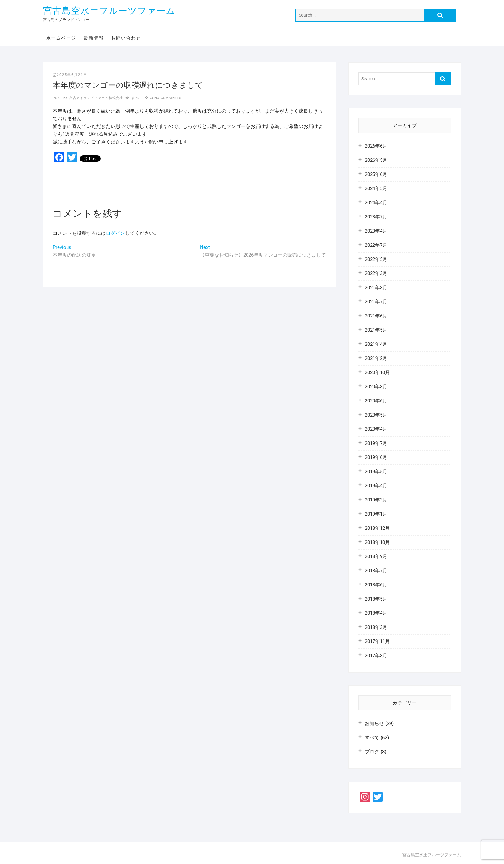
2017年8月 (376, 656)
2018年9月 (376, 556)
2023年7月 (376, 217)
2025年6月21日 (70, 75)
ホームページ (61, 38)
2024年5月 (376, 188)
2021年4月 (376, 344)
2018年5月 (376, 599)
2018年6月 (376, 585)
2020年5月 (376, 415)
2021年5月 (376, 330)
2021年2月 (376, 358)
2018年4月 (376, 613)
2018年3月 (376, 627)
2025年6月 (376, 174)
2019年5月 (376, 472)
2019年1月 (376, 514)
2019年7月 (376, 443)
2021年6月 (376, 316)
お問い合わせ (126, 38)
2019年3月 (376, 500)
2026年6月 (376, 146)
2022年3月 (376, 273)
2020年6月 (376, 401)
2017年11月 (377, 641)
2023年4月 (376, 231)
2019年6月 (376, 457)
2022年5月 (376, 259)
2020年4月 (376, 429)
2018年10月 (377, 542)
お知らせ (374, 723)
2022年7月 (376, 245)
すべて (137, 98)
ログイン (115, 233)
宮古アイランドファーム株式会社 (95, 98)
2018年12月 (377, 528)
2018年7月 (376, 571)
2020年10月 (377, 372)
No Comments (168, 98)
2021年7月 (376, 302)
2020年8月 (376, 387)
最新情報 (94, 38)
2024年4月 (376, 203)
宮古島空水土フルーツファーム (109, 11)
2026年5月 (376, 160)
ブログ (372, 752)
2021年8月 (376, 288)
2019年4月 (376, 486)
